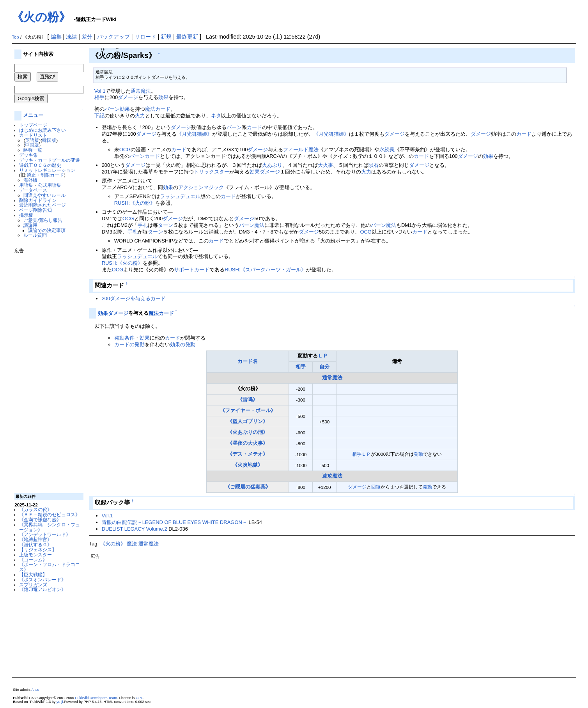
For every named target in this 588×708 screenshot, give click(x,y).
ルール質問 (35, 235)
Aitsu (35, 690)
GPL (139, 698)
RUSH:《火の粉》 (135, 203)
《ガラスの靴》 (35, 509)
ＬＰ (323, 356)
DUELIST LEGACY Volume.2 (135, 529)
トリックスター (212, 172)
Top (15, 37)
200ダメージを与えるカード (134, 298)
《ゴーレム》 (33, 560)
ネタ (216, 116)
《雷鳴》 (248, 399)
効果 (163, 97)
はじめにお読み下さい (43, 130)
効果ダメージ (265, 172)
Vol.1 (100, 91)
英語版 (32, 140)
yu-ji (60, 702)
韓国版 (49, 140)
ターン (166, 225)
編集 (56, 37)
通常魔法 (141, 91)
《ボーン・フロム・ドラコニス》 (50, 567)
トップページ (33, 125)
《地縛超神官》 (35, 539)
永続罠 (387, 150)
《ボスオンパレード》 (43, 580)
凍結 (71, 37)
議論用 (30, 225)
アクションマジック (201, 187)
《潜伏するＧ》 (35, 544)
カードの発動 (129, 344)
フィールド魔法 (301, 150)
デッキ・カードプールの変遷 (50, 160)
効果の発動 (183, 344)
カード (254, 127)
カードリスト (33, 135)
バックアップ (113, 37)
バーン (112, 109)
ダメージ (128, 97)
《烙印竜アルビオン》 (43, 589)
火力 (140, 116)
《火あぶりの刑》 (248, 432)
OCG (125, 150)
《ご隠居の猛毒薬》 (248, 487)
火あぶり (272, 165)
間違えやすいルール (44, 195)
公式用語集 (50, 185)
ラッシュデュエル (180, 196)
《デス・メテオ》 (248, 454)
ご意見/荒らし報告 (43, 220)
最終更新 (187, 37)
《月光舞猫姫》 (194, 134)
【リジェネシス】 (38, 550)
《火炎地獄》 (248, 465)
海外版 (30, 180)
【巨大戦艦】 (33, 574)
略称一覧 (33, 150)
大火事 (325, 165)
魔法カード (158, 109)
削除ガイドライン (38, 200)
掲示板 (26, 215)
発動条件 (124, 338)
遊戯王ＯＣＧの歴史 (40, 165)
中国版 (32, 145)
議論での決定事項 (47, 230)
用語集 (26, 185)
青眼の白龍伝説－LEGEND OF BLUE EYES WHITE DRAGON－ (174, 522)
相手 (99, 97)
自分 (324, 367)
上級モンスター (35, 555)
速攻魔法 (332, 476)
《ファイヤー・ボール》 (248, 410)
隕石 (374, 165)
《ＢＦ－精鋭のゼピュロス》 (50, 514)
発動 (418, 454)
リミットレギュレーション (47, 170)
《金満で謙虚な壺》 (40, 519)
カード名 (248, 361)
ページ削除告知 (35, 210)
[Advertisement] (46, 370)
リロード (145, 37)
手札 (143, 225)
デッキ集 (28, 155)
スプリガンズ (33, 585)
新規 (166, 37)
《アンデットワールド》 (45, 534)
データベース (33, 190)
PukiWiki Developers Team (96, 698)
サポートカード (192, 270)
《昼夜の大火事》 (248, 443)
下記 (99, 116)
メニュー (33, 115)
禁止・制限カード (45, 175)
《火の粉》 (41, 17)
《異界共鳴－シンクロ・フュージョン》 (50, 527)
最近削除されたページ (43, 205)
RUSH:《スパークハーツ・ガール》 (265, 270)
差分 (87, 37)
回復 (376, 487)
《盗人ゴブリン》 (248, 421)
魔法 (259, 225)
